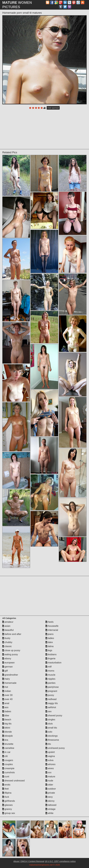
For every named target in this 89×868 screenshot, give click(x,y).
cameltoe (8, 748)
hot (5, 687)
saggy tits (52, 703)
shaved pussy (54, 715)
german (8, 667)
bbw (6, 715)
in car (6, 752)
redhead (51, 699)
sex (49, 711)
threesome (52, 740)
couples (8, 764)
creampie (8, 768)
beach (7, 720)
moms (50, 671)
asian (6, 626)
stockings (52, 736)
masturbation (53, 663)
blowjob (8, 736)
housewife (52, 626)
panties (50, 683)
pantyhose (52, 687)
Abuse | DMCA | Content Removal (29, 861)
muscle (50, 675)
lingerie (50, 659)
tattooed (51, 805)
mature (50, 777)
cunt (6, 777)
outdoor (51, 789)
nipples (50, 679)
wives (50, 768)
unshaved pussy (55, 748)
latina (50, 646)
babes (7, 711)
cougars (8, 760)
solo (49, 732)
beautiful (8, 630)
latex (49, 642)
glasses (8, 805)
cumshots (9, 772)
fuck (6, 797)
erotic (6, 785)
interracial (52, 630)
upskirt (50, 752)
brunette (8, 744)
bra (5, 740)
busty (6, 638)
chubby (7, 642)
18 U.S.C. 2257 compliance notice (60, 861)
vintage (50, 809)
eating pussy (10, 654)
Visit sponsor (53, 108)
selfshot (51, 707)
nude (49, 781)
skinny (50, 801)
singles (50, 720)
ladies (50, 638)
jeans (50, 634)
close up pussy (11, 650)
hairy (6, 679)
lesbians (51, 654)
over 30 (7, 695)
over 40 (7, 699)
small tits (51, 728)
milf (49, 667)
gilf (5, 671)
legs (49, 650)
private (50, 793)
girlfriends (9, 801)
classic (7, 646)
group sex (9, 813)
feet (5, 789)
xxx (48, 772)
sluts (49, 724)
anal (6, 703)
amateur (8, 622)
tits (48, 744)
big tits (7, 724)
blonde (7, 732)
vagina (50, 756)
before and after (12, 634)
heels (50, 622)
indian (7, 691)
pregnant (51, 691)
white (49, 813)
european (8, 663)
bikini (6, 728)
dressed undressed (13, 781)
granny (7, 809)
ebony (7, 659)
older (49, 785)
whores (50, 764)
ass (5, 707)
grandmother (10, 675)
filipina (7, 793)
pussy (50, 695)
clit (5, 756)
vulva (49, 760)
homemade (9, 683)
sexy (49, 797)
